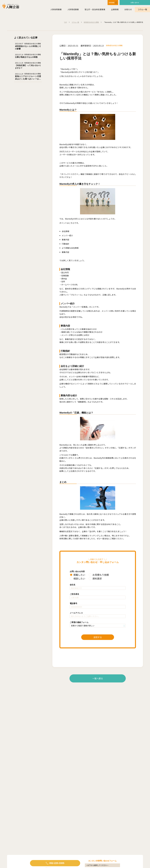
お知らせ (128, 9)
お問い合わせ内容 (77, 571)
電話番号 (73, 603)
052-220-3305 (57, 863)
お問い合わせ (135, 2)
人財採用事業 (56, 9)
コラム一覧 (142, 9)
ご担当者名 (74, 594)
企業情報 (115, 9)
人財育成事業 (73, 9)
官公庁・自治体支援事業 (95, 9)
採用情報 (110, 3)
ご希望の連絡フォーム (79, 622)
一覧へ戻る (98, 678)
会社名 (73, 585)
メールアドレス (76, 613)
